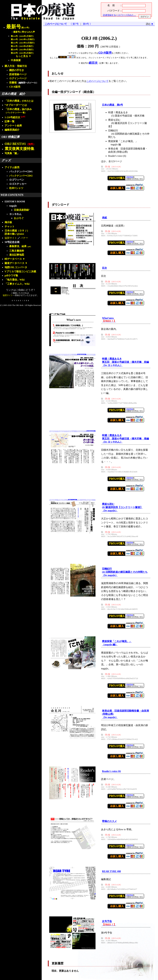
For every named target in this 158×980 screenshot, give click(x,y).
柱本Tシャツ (16, 188)
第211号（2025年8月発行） (23, 46)
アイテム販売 (12, 167)
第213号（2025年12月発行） (23, 39)
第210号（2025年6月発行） (23, 50)
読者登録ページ (18, 74)
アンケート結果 (13, 126)
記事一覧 (10, 121)
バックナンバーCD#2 (21, 176)
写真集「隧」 (12, 153)
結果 (27, 246)
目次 (104, 268)
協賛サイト (11, 238)
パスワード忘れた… (126, 15)
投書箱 (13, 83)
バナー (24, 238)
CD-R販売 (15, 87)
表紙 (104, 218)
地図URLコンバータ (16, 267)
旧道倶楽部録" (22, 210)
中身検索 (16, 60)
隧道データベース (15, 263)
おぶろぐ (19, 218)
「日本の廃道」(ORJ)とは (19, 101)
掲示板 (8, 222)
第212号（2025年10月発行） (23, 43)
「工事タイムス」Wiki (17, 284)
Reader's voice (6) (111, 771)
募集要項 (14, 246)
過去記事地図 (17, 255)
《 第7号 (75, 24)
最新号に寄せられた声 (24, 32)
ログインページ (18, 78)
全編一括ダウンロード (66, 92)
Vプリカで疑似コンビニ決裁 (20, 271)
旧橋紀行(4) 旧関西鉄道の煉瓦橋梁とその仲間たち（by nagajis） (125, 572)
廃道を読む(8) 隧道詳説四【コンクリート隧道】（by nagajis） (122, 507)
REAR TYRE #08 (111, 871)
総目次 (93, 63)
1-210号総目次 (15, 117)
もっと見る (22, 56)
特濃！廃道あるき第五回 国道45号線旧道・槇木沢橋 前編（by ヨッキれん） (125, 362)
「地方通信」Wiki (15, 280)
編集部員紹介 (12, 130)
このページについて (56, 24)
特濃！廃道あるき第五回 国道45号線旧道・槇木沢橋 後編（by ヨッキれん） (125, 439)
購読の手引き (17, 70)
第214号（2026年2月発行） (23, 36)
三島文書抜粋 (17, 251)
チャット (10, 226)
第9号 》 (87, 24)
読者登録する (109, 15)
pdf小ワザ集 (11, 275)
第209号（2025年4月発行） (23, 53)
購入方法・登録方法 (16, 66)
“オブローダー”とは (16, 105)
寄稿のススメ (109, 821)
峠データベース (13, 259)
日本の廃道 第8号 (112, 105)
